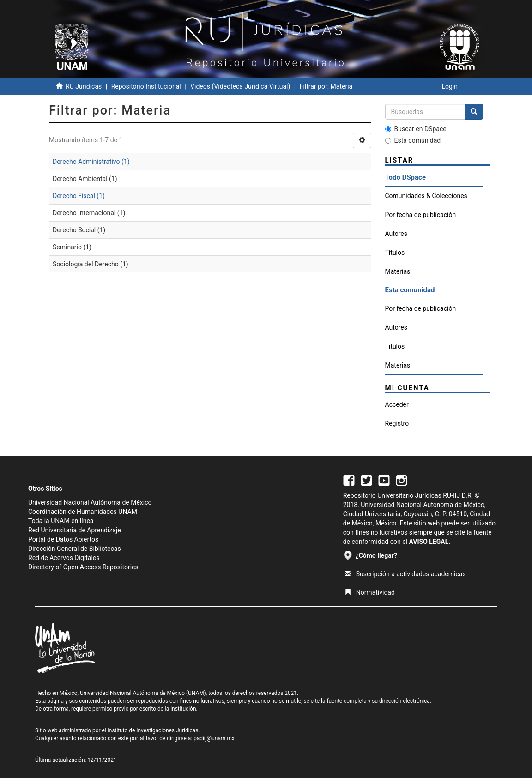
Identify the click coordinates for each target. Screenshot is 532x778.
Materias (398, 271)
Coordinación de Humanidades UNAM (83, 512)
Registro (397, 423)
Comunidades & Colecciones (426, 196)
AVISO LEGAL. (429, 542)
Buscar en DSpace (416, 129)
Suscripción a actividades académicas (405, 574)
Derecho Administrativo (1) (91, 162)
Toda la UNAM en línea (61, 521)
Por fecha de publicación (421, 215)
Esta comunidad (413, 140)
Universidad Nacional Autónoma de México (90, 502)
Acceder (397, 404)
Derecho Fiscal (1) (79, 196)
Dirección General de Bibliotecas (75, 549)
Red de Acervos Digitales (64, 558)
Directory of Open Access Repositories (83, 567)
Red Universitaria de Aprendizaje (75, 530)
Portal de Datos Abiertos (63, 539)
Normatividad (370, 592)
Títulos (395, 253)
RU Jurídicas (84, 86)
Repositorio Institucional (146, 86)
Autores (396, 234)
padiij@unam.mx (214, 738)
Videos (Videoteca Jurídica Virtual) (240, 86)
